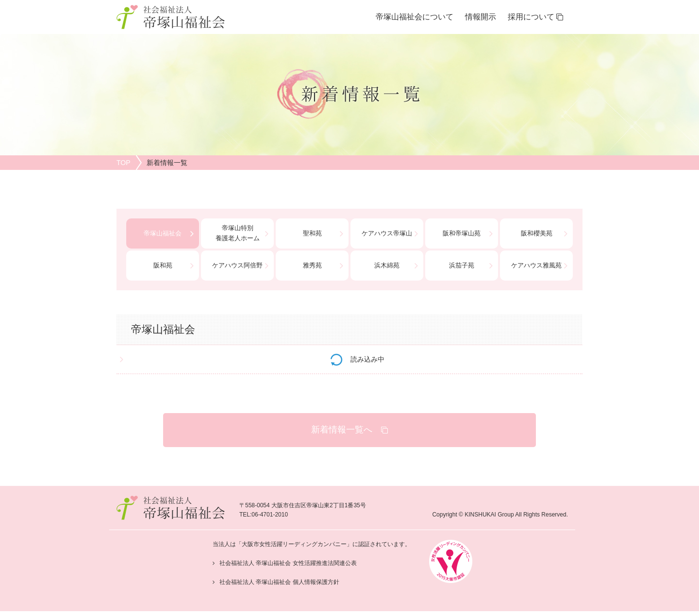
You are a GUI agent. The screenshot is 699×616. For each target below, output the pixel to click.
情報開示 (481, 17)
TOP (124, 163)
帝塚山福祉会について (415, 17)
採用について (535, 17)
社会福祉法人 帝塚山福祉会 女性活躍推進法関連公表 (288, 563)
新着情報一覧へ (349, 430)
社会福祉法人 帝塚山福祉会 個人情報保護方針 (279, 582)
